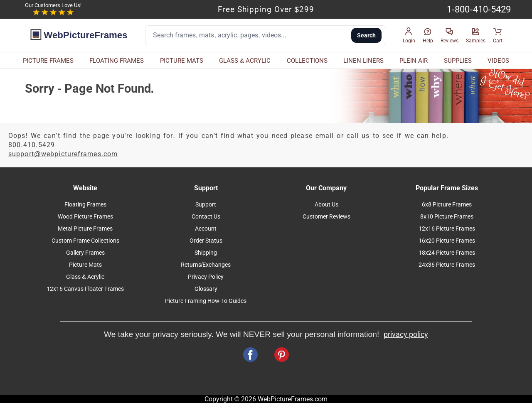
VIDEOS (498, 61)
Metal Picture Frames (85, 229)
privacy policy (406, 334)
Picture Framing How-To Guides (206, 301)
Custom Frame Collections (85, 241)
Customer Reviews (326, 217)
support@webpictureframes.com (63, 154)
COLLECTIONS (307, 61)
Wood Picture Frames (85, 217)
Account (206, 229)
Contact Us (206, 217)
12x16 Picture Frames (447, 229)
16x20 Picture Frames (447, 241)
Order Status (206, 241)
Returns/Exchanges (206, 265)
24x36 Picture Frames (447, 265)
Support (206, 205)
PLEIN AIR (414, 61)
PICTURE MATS (182, 61)
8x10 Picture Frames (447, 217)
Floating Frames (85, 205)
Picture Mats (85, 265)
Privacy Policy (206, 277)
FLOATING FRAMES (117, 61)
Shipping (206, 253)
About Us (326, 205)
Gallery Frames (85, 253)
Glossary (206, 289)
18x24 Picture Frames (447, 253)
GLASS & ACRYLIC (245, 61)
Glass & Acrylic (85, 277)
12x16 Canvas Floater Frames (85, 289)
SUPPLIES (458, 61)
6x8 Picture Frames (447, 205)
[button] (409, 36)
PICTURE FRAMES (48, 61)
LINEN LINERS (363, 61)
